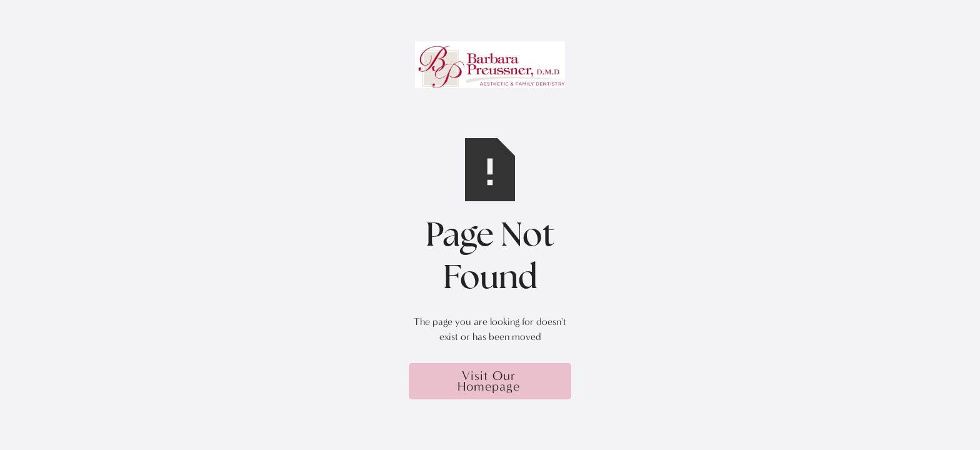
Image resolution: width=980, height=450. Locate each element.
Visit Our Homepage (489, 381)
